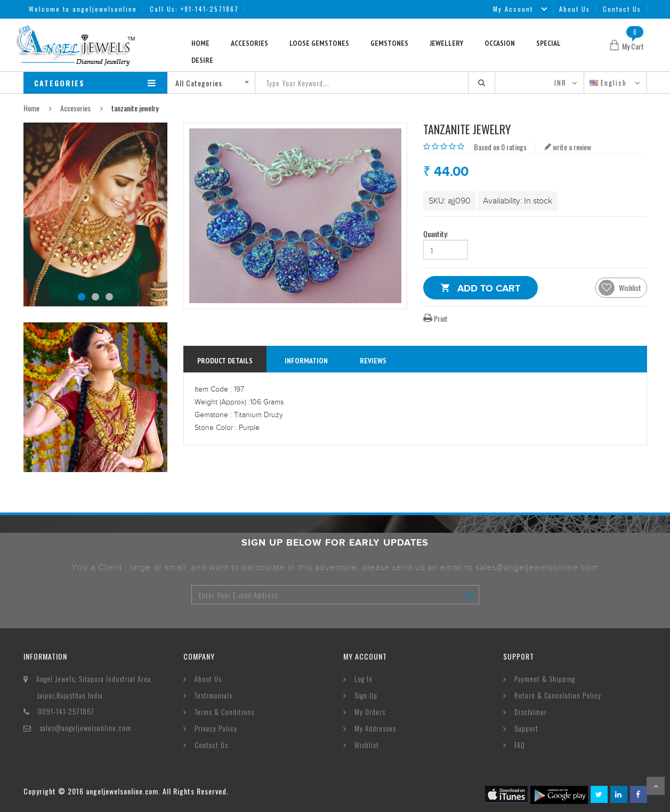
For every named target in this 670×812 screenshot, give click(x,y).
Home (200, 43)
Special (548, 43)
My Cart (633, 46)
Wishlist (367, 745)
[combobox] (215, 83)
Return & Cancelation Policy (558, 695)
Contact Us (622, 9)
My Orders (370, 712)
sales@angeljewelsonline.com (85, 728)
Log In (364, 679)
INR (560, 83)
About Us (575, 9)
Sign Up (366, 695)
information (306, 361)
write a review (568, 147)
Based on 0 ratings (500, 147)
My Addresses (375, 728)
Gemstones (389, 43)
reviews (373, 361)
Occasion (500, 43)
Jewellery (446, 43)
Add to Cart (489, 290)
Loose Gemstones (319, 43)
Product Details (225, 361)
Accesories (249, 43)
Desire (202, 60)
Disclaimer (531, 712)
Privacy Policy (216, 728)
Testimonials (213, 695)
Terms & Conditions (224, 712)
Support (526, 728)
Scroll (656, 786)
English (610, 83)
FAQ (520, 745)
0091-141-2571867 (66, 711)
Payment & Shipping (545, 679)
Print (435, 318)
